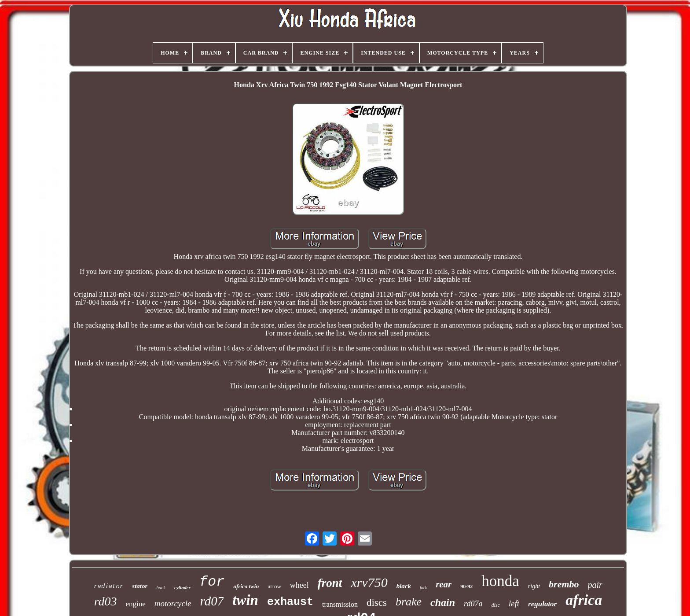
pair (595, 585)
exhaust (290, 602)
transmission (340, 604)
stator (140, 586)
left (514, 603)
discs (377, 603)
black (404, 586)
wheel (299, 585)
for (212, 582)
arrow (275, 586)
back (161, 587)
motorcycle (173, 603)
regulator (542, 604)
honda (500, 581)
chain (443, 602)
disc (495, 605)
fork (423, 588)
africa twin (246, 586)
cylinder (182, 587)
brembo (564, 584)
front (330, 583)
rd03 (106, 601)
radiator (108, 586)
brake (409, 602)
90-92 (466, 586)
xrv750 (369, 582)
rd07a (473, 604)
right (534, 586)
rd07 (212, 601)
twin (245, 600)
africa (584, 600)
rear (444, 584)
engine (136, 604)
